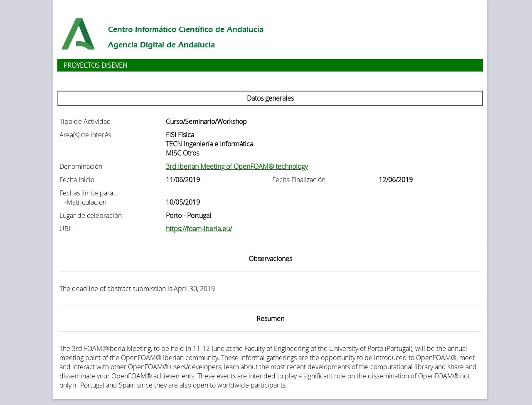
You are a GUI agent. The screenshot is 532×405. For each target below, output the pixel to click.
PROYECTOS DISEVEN (96, 65)
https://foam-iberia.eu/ (199, 229)
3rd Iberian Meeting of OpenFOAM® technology (237, 166)
